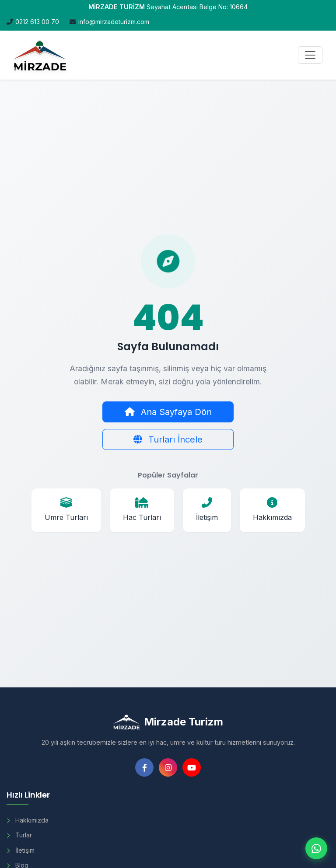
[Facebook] (144, 767)
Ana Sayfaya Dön (168, 412)
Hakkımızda (28, 820)
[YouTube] (192, 767)
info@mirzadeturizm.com (114, 22)
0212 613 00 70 (37, 22)
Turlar (19, 835)
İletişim (21, 850)
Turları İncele (168, 439)
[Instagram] (168, 767)
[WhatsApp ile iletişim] (316, 848)
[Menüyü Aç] (310, 55)
